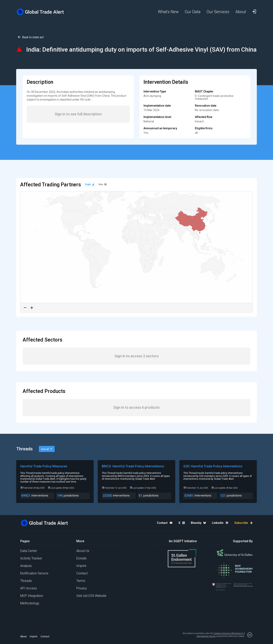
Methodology (30, 603)
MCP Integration (32, 596)
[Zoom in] (32, 308)
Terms (81, 581)
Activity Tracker (31, 558)
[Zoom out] (25, 308)
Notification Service (34, 573)
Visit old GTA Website (91, 596)
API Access (29, 588)
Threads (26, 581)
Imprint (81, 566)
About (23, 637)
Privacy (82, 588)
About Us (83, 551)
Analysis (26, 566)
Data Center (29, 551)
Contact (82, 573)
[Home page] (44, 12)
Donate (81, 558)
